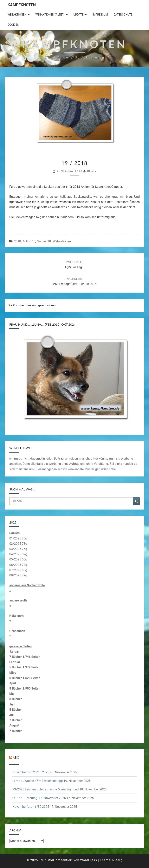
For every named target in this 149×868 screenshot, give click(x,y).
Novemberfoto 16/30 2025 (31, 807)
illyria (92, 171)
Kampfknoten (22, 5)
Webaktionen (17, 15)
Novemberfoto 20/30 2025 (31, 772)
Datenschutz (123, 15)
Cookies (13, 25)
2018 (17, 241)
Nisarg (117, 860)
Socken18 (44, 241)
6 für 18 (29, 241)
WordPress (89, 860)
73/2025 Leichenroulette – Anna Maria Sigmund (46, 789)
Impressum (100, 15)
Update (78, 15)
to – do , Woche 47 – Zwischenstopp (38, 781)
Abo (16, 757)
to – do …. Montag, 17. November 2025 (39, 798)
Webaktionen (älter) (50, 15)
